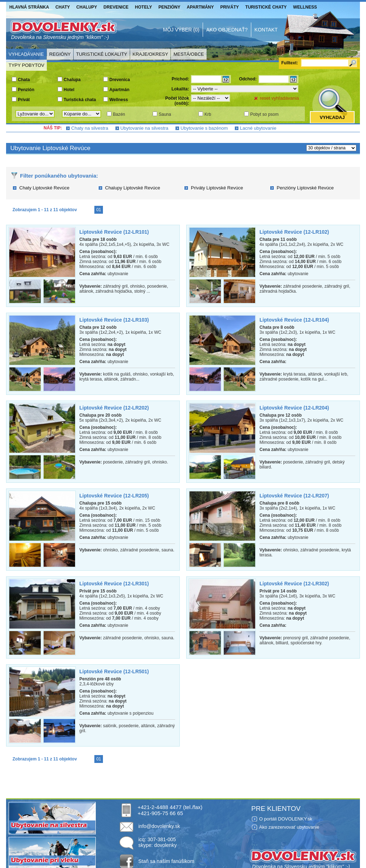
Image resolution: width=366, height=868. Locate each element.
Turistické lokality (102, 54)
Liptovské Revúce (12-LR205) (114, 496)
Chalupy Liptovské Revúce (133, 188)
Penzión (26, 90)
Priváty (229, 7)
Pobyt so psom (264, 114)
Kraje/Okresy (150, 54)
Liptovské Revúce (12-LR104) (294, 320)
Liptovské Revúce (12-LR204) (294, 408)
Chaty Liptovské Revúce (44, 188)
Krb (208, 114)
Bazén (119, 114)
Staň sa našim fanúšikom (166, 861)
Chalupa (72, 80)
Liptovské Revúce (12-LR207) (294, 496)
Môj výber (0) (181, 30)
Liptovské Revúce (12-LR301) (114, 584)
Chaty (63, 7)
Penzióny (169, 7)
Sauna (165, 114)
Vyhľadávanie (26, 54)
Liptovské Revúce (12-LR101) (114, 232)
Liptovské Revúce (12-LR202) (114, 408)
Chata (24, 80)
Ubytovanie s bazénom (204, 128)
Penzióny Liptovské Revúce (305, 188)
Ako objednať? (227, 30)
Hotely (144, 7)
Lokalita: (180, 89)
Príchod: (180, 79)
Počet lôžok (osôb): (177, 101)
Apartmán (119, 90)
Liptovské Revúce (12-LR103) (114, 320)
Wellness (305, 7)
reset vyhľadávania (279, 98)
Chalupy (87, 7)
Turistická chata (80, 100)
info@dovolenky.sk (159, 826)
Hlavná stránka (29, 7)
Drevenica (120, 80)
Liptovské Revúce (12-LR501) (114, 671)
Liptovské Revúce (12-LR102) (294, 232)
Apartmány (201, 7)
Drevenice (116, 7)
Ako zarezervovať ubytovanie (289, 827)
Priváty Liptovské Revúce (217, 188)
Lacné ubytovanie (258, 128)
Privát (24, 100)
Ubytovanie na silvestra (144, 128)
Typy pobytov (26, 65)
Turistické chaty (266, 7)
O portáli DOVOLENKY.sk (286, 819)
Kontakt (266, 30)
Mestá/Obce (189, 54)
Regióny (60, 54)
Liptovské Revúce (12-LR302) (294, 584)
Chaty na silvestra (90, 128)
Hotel (69, 90)
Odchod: (248, 79)
